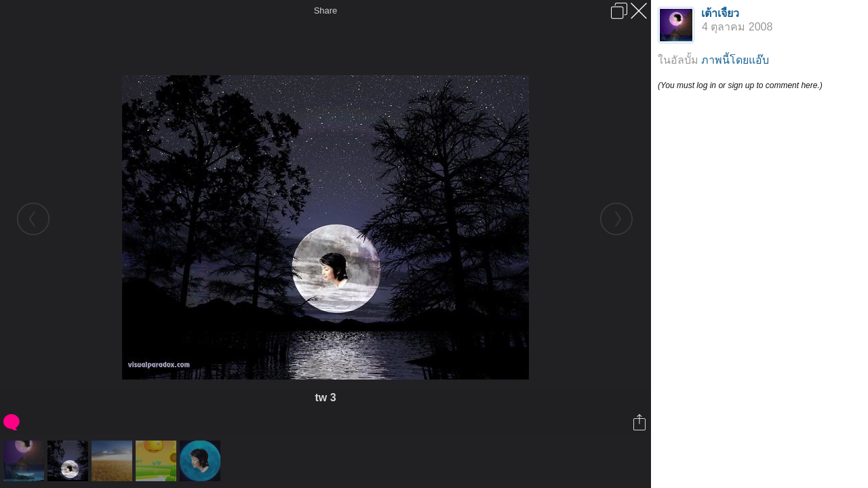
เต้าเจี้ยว (720, 13)
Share (326, 11)
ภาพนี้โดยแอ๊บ (735, 60)
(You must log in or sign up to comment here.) (740, 85)
